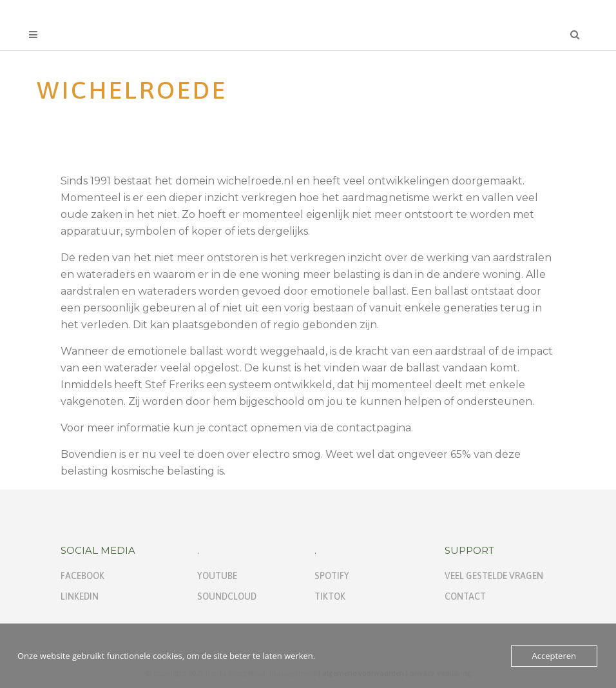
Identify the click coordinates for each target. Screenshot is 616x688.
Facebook (82, 576)
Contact (465, 596)
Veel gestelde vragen (494, 576)
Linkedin (80, 596)
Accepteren (554, 656)
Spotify (332, 576)
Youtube (217, 576)
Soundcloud (227, 596)
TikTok (330, 596)
